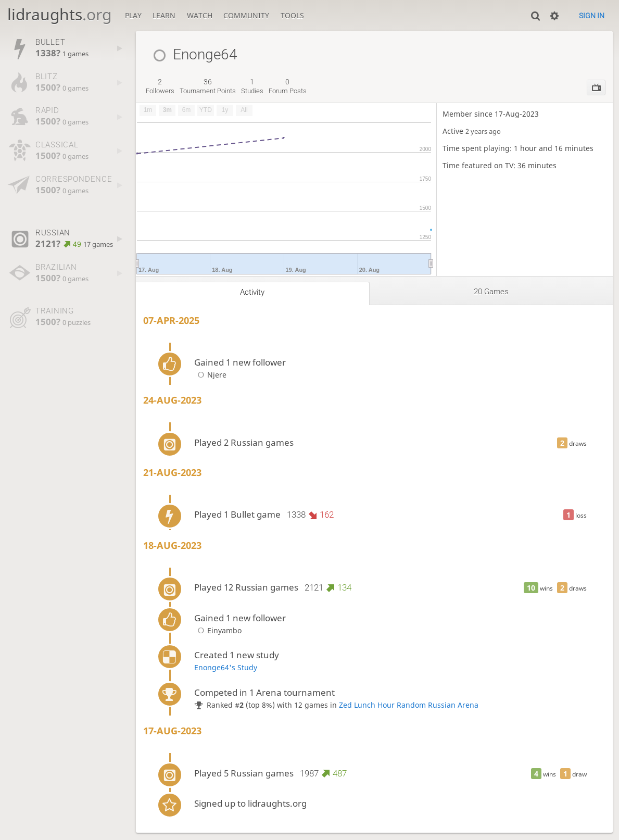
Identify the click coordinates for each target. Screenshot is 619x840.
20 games (491, 292)
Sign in (592, 16)
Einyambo (218, 630)
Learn (164, 15)
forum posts (288, 86)
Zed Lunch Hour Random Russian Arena (409, 705)
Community (246, 15)
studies (252, 86)
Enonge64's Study (226, 667)
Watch (200, 15)
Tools (292, 15)
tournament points (208, 86)
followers (160, 86)
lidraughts (59, 14)
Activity (252, 292)
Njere (210, 375)
